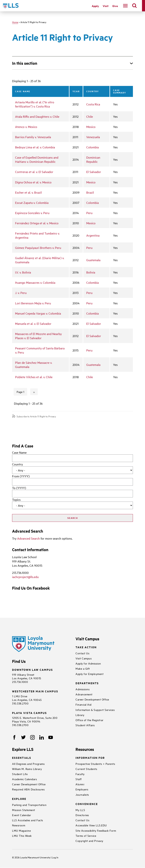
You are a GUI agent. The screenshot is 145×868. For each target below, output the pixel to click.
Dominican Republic (93, 159)
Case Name (19, 452)
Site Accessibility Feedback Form (96, 830)
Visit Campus (84, 658)
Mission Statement (24, 810)
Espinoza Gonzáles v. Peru (32, 213)
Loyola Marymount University (33, 857)
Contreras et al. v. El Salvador (34, 172)
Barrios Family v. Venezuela (33, 137)
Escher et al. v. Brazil (28, 192)
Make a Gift (83, 668)
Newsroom (19, 825)
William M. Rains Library (27, 769)
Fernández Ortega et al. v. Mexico (37, 223)
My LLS (80, 810)
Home (15, 22)
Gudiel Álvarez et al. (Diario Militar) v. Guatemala (40, 260)
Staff (79, 779)
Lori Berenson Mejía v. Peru (33, 303)
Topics (16, 499)
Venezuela (93, 137)
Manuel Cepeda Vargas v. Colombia (38, 313)
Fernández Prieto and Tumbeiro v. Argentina (37, 235)
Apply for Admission (88, 663)
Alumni (80, 784)
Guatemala (93, 260)
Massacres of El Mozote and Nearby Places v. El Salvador (38, 336)
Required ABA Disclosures (28, 789)
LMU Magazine (21, 830)
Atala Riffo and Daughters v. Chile (37, 116)
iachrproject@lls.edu (25, 577)
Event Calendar (22, 815)
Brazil (90, 192)
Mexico (91, 127)
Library (80, 715)
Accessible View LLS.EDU (91, 825)
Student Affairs (85, 725)
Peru (89, 213)
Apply (95, 6)
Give (115, 6)
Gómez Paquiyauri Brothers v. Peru (38, 248)
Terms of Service (86, 836)
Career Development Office (92, 699)
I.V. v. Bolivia (23, 272)
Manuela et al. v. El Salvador (33, 323)
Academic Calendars (24, 779)
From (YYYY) (21, 476)
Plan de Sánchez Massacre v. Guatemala (34, 365)
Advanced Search (29, 538)
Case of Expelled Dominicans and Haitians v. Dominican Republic (37, 159)
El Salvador (94, 172)
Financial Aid (84, 704)
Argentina (93, 235)
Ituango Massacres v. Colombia (35, 282)
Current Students (86, 769)
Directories (82, 815)
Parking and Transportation (29, 805)
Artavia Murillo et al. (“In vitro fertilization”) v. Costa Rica (35, 104)
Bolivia (91, 272)
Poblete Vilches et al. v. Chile (34, 377)
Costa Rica (93, 104)
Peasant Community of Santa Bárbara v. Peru (40, 350)
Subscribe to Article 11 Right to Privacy (36, 416)
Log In (55, 857)
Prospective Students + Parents (95, 764)
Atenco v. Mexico (26, 127)
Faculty (80, 774)
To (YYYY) (19, 488)
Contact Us (82, 653)
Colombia (93, 147)
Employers (82, 789)
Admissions (83, 689)
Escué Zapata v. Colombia (32, 203)
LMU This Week (22, 836)
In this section (25, 63)
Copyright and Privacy (89, 841)
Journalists (82, 794)
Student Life (20, 774)
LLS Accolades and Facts (28, 820)
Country (17, 464)
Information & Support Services (95, 710)
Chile (90, 116)
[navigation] (125, 6)
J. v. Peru (21, 293)
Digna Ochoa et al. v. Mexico (33, 182)
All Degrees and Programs (28, 764)
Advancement (84, 694)
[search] (134, 6)
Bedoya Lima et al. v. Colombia (35, 147)
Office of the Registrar (89, 720)
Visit (106, 6)
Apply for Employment (89, 674)
